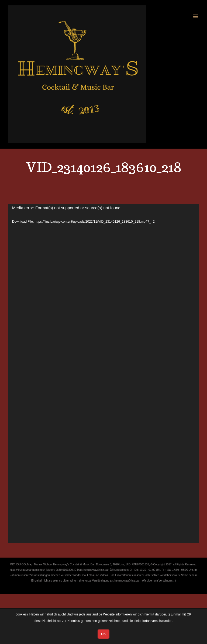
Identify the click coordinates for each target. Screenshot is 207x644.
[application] (103, 373)
